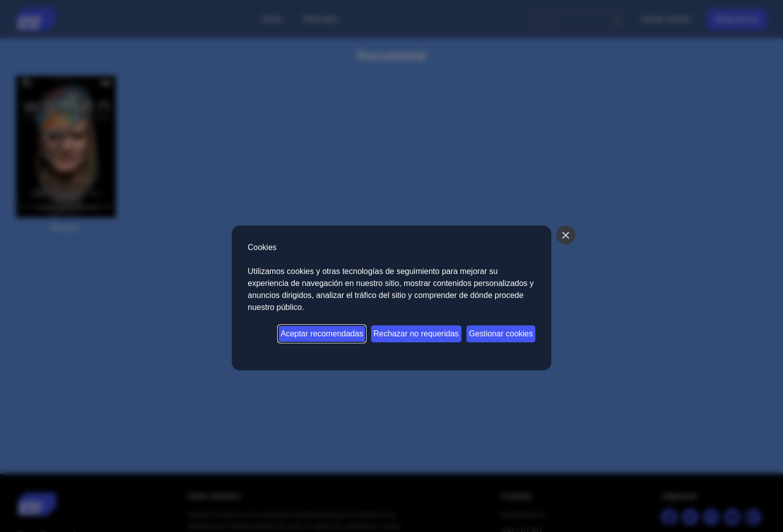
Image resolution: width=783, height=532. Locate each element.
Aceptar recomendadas (322, 334)
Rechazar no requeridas (416, 334)
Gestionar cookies (501, 334)
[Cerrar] (566, 235)
